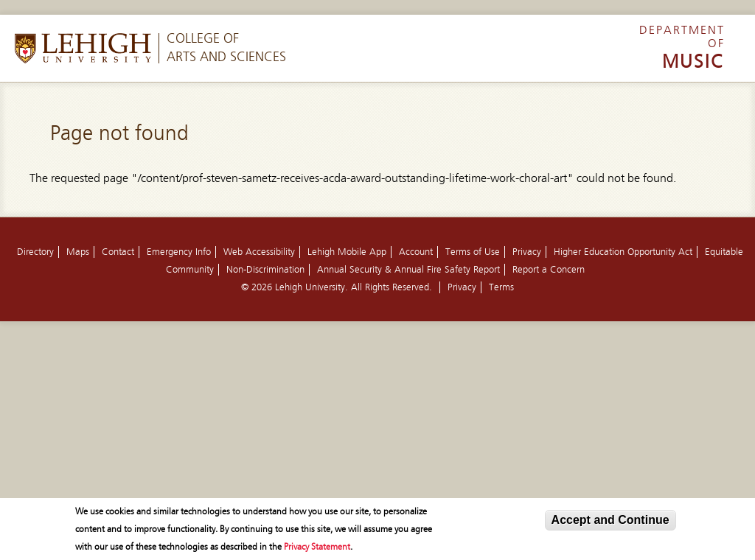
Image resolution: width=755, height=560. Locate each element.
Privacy (527, 252)
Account (416, 252)
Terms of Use (473, 252)
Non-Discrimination (265, 270)
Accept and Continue (610, 521)
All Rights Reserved (390, 287)
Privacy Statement (317, 547)
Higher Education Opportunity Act (623, 252)
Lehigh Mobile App (347, 252)
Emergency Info (179, 252)
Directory (35, 252)
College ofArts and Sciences (226, 48)
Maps (78, 252)
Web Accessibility (259, 252)
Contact (118, 252)
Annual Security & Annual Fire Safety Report (408, 270)
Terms (501, 287)
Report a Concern (549, 270)
